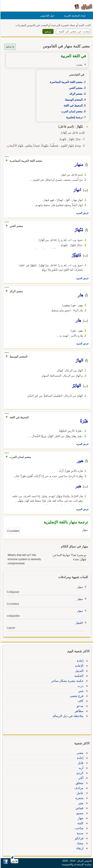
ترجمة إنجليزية (74, 117)
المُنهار (79, 623)
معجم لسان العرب (71, 111)
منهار (79, 587)
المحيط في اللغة (73, 106)
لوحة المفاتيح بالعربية (74, 16)
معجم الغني (75, 88)
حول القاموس (47, 16)
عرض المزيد (82, 213)
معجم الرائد (75, 94)
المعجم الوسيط (73, 100)
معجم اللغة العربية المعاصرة (66, 82)
